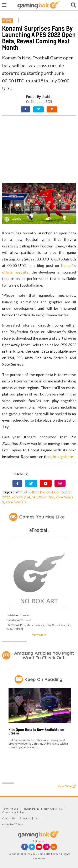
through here (62, 457)
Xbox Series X (16, 502)
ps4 (27, 497)
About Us (25, 818)
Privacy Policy (31, 809)
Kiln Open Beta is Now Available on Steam (37, 732)
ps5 (34, 497)
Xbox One (46, 497)
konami (17, 497)
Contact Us (9, 818)
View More (39, 635)
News (7, 20)
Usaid (46, 97)
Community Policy (13, 812)
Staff (38, 818)
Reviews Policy (53, 809)
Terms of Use (10, 809)
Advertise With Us (13, 824)
